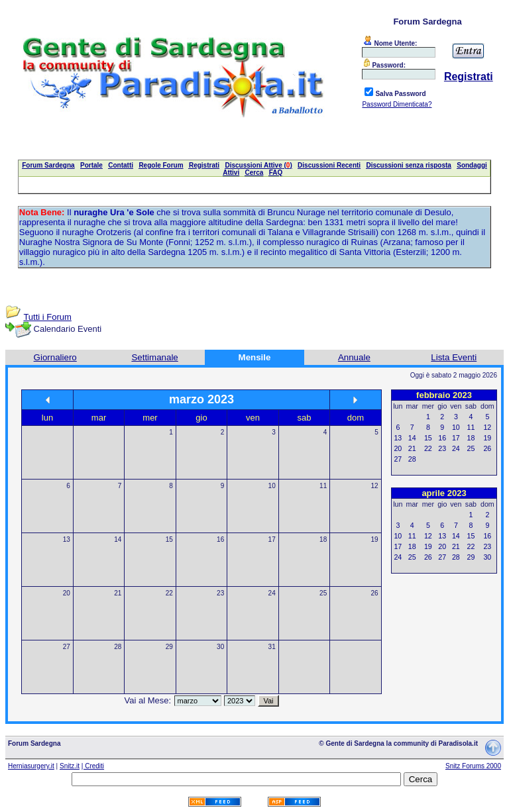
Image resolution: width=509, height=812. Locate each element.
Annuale (354, 357)
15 (169, 539)
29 (169, 647)
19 (375, 539)
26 (375, 593)
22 (169, 593)
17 (272, 539)
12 (375, 486)
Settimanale (154, 357)
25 (323, 593)
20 (67, 593)
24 (272, 593)
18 (323, 539)
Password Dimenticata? (397, 104)
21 (118, 593)
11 (323, 486)
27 (67, 647)
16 (220, 539)
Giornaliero (55, 357)
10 (272, 486)
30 (220, 647)
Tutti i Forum (47, 317)
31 (272, 647)
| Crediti (93, 766)
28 (118, 647)
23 (220, 593)
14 (118, 539)
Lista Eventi (454, 357)
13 (67, 539)
